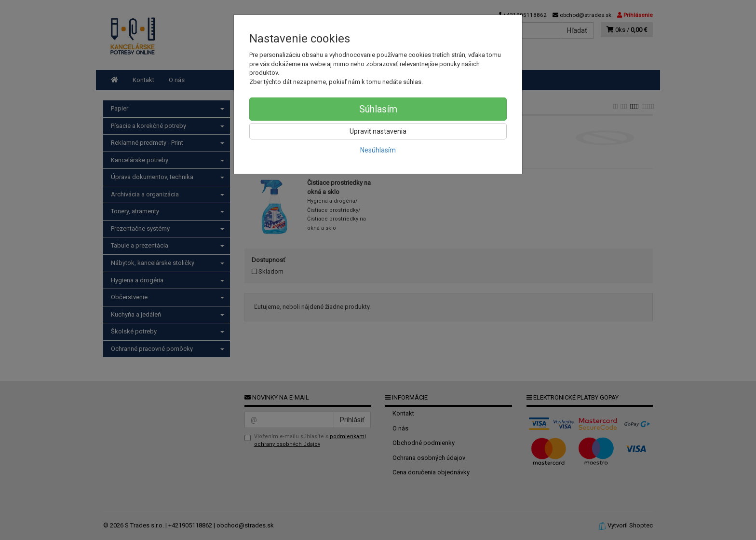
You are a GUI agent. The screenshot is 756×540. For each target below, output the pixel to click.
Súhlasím (378, 109)
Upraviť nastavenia (378, 131)
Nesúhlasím (378, 150)
